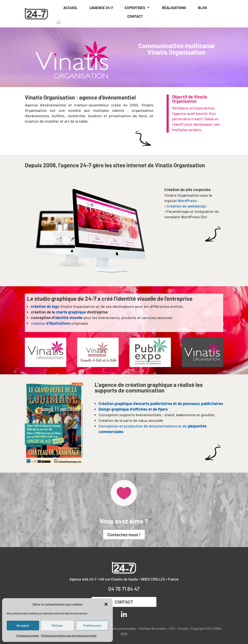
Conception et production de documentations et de (144, 426)
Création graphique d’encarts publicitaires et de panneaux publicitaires (161, 403)
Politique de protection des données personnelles (69, 636)
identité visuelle (69, 318)
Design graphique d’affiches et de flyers (133, 409)
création (51, 323)
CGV (172, 629)
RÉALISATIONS (174, 8)
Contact (124, 602)
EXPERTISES (137, 8)
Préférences (92, 625)
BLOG (202, 8)
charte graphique (71, 312)
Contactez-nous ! (124, 535)
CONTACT (135, 16)
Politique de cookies (28, 636)
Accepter (23, 625)
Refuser (57, 625)
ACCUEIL (70, 8)
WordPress (187, 201)
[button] (106, 604)
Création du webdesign (186, 206)
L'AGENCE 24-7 (101, 8)
